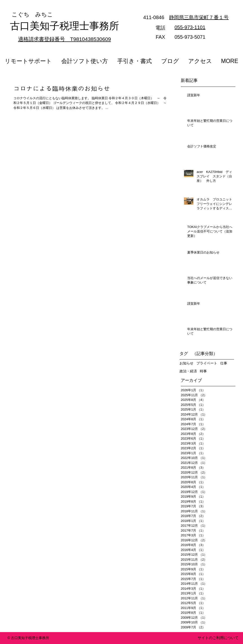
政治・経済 (188, 371)
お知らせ (186, 363)
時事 (203, 371)
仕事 (224, 363)
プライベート (207, 363)
